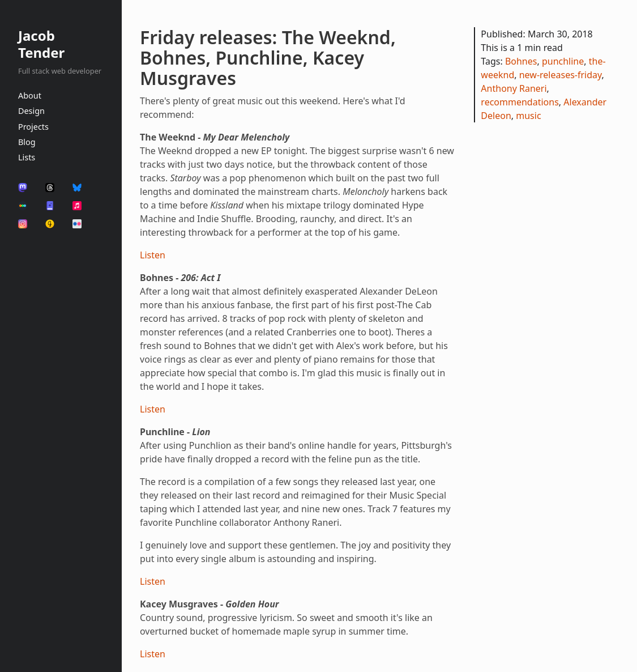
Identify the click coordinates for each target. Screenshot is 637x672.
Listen (153, 255)
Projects (33, 127)
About (30, 95)
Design (31, 111)
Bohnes (521, 61)
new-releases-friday (561, 75)
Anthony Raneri (514, 88)
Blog (27, 142)
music (528, 116)
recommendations (520, 102)
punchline (563, 61)
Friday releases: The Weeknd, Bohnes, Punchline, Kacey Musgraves (268, 58)
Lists (27, 157)
